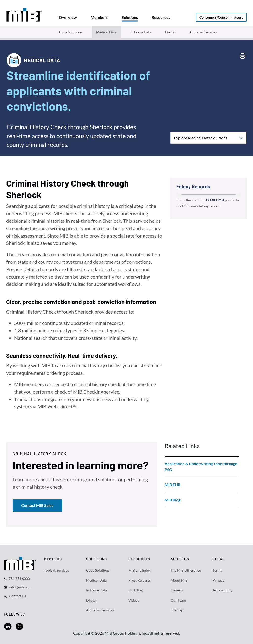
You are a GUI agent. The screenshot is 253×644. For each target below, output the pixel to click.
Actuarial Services (203, 32)
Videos (134, 600)
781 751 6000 (19, 578)
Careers (177, 590)
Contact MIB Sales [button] (37, 505)
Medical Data (106, 32)
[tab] (68, 17)
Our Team (178, 600)
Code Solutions (71, 32)
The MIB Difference (186, 570)
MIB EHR (172, 485)
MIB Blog (172, 500)
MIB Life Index (139, 570)
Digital (170, 32)
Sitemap (177, 610)
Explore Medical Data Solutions (208, 138)
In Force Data (141, 32)
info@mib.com (20, 587)
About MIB (179, 580)
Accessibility (222, 590)
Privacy (219, 580)
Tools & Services (57, 570)
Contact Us (17, 596)
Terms (217, 570)
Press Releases (140, 580)
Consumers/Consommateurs (221, 17)
